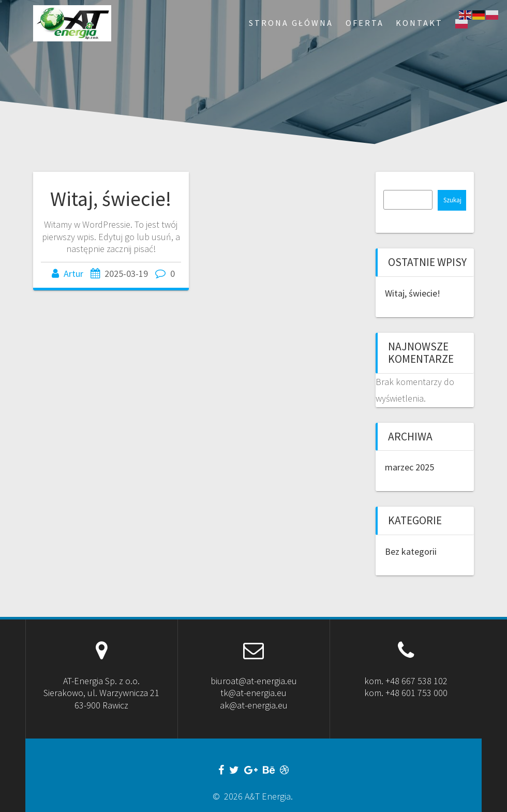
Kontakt (419, 23)
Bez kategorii (411, 551)
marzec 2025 (409, 467)
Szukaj (452, 200)
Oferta (365, 23)
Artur (73, 274)
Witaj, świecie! (111, 199)
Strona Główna (291, 23)
